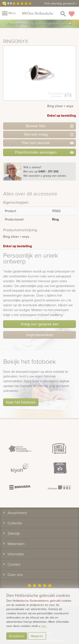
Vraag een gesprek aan (39, 324)
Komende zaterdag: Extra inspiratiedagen (39, 24)
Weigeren (37, 636)
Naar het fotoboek (21, 402)
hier (44, 626)
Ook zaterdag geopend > (61, 3)
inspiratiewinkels (40, 335)
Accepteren (17, 636)
